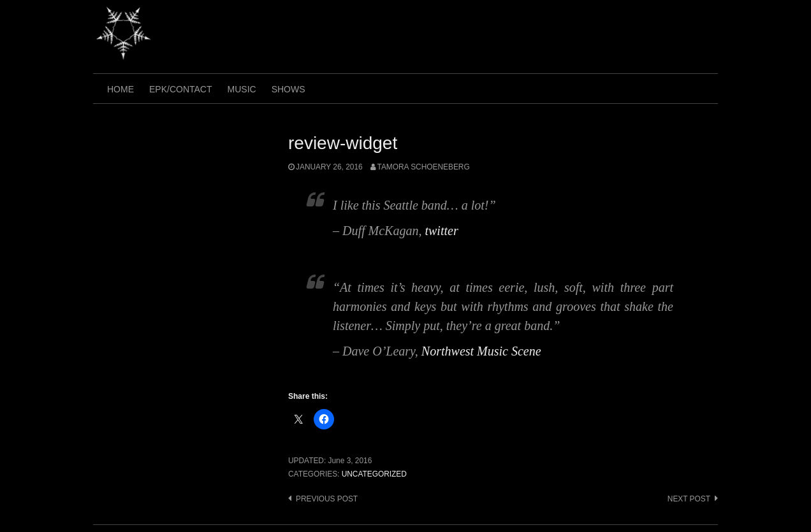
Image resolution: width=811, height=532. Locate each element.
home (121, 89)
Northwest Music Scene (481, 351)
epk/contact (181, 89)
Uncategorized (374, 474)
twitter (441, 231)
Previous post (327, 499)
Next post (689, 499)
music (242, 89)
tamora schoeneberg (424, 167)
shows (289, 89)
